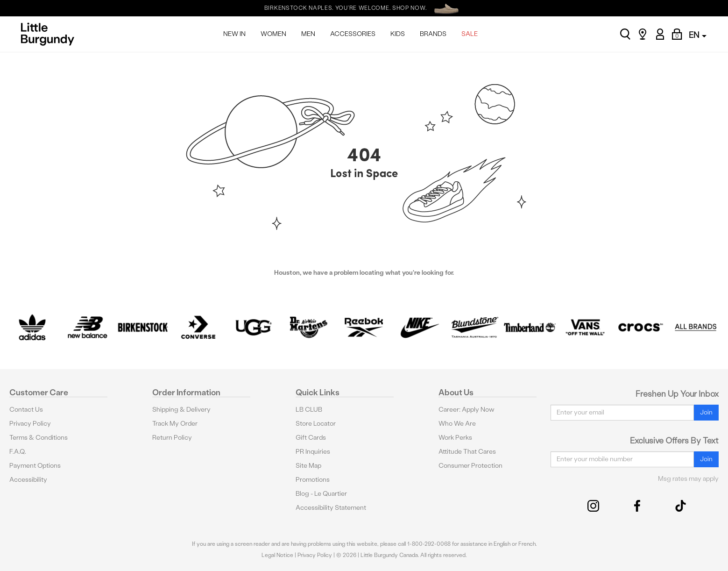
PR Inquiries (313, 452)
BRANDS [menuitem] (433, 34)
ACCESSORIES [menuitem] (353, 34)
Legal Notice (277, 555)
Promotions (313, 480)
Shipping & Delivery (181, 410)
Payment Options (35, 466)
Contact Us (26, 410)
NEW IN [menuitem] (234, 34)
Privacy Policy (30, 424)
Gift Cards (311, 438)
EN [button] (698, 35)
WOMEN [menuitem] (273, 34)
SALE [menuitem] (470, 34)
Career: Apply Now (466, 410)
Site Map (308, 466)
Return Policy (172, 438)
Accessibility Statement (331, 508)
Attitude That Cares (467, 452)
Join (706, 412)
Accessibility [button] (28, 480)
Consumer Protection (470, 466)
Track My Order (175, 424)
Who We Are (457, 424)
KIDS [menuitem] (398, 34)
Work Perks (455, 438)
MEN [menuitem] (308, 34)
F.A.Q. (18, 452)
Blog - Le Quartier (321, 494)
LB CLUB (309, 410)
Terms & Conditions (39, 438)
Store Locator (316, 424)
